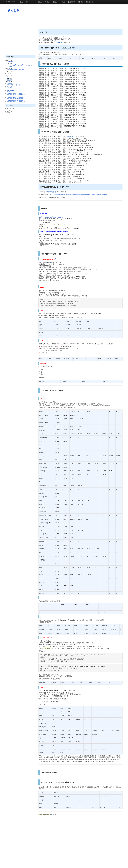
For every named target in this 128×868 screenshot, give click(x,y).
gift (8, 77)
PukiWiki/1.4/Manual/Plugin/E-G (16, 100)
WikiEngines (10, 90)
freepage (9, 84)
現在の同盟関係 (52, 192)
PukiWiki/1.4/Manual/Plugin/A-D (16, 102)
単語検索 (89, 2)
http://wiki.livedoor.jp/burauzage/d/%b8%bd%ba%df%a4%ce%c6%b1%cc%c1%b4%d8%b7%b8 (78, 195)
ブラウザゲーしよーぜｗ (14, 85)
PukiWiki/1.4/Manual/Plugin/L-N (16, 97)
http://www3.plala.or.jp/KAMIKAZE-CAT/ (51, 217)
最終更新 (71, 2)
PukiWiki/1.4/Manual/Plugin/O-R (16, 96)
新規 (62, 2)
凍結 (55, 2)
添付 (47, 2)
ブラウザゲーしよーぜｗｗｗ (20, 2)
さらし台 (13, 10)
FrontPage (10, 62)
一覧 (80, 2)
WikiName (10, 89)
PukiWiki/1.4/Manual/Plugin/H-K (16, 99)
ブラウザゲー (11, 86)
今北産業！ (10, 80)
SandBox (9, 92)
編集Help (59, 43)
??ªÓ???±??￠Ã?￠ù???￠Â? (15, 70)
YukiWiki (9, 88)
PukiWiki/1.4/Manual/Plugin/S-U (16, 95)
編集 (40, 2)
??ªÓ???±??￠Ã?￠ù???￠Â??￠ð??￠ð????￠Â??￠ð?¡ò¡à (20, 66)
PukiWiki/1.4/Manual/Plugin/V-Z (16, 93)
